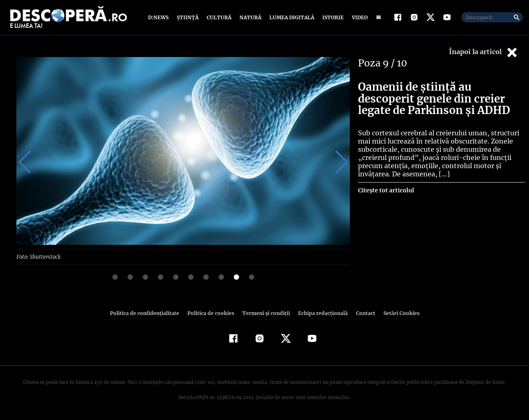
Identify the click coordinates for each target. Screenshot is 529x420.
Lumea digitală (290, 17)
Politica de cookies (212, 313)
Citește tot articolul (386, 190)
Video (358, 17)
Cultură (219, 17)
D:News (160, 17)
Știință (188, 17)
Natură (250, 17)
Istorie (331, 17)
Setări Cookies (397, 313)
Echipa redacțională (320, 313)
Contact (362, 313)
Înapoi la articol (484, 52)
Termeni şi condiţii (265, 313)
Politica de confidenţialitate (148, 313)
